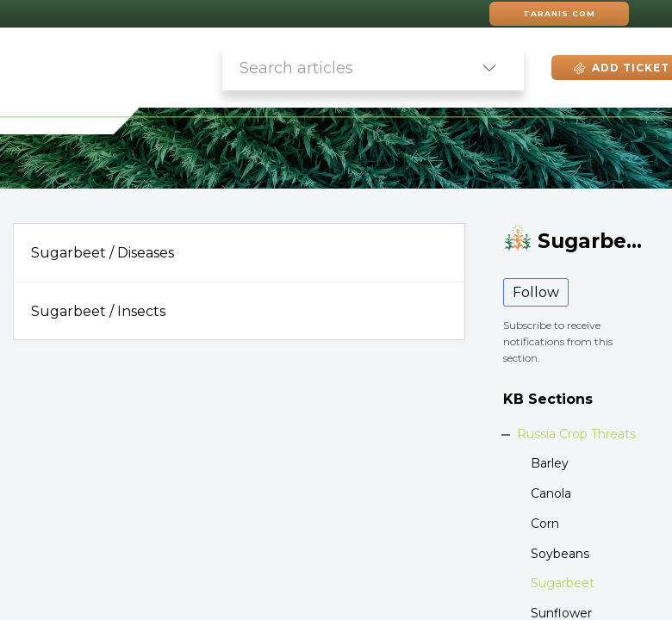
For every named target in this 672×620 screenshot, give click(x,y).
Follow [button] (536, 292)
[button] (489, 68)
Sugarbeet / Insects (98, 311)
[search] (339, 68)
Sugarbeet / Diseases (103, 253)
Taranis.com (559, 13)
